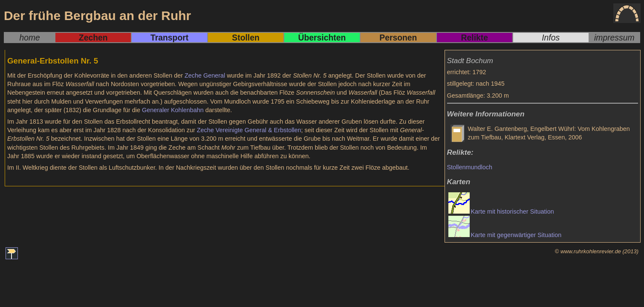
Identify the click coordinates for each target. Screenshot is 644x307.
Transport (169, 38)
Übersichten (322, 38)
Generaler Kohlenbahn (173, 110)
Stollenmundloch (470, 167)
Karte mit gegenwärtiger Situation (516, 235)
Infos (551, 38)
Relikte (475, 38)
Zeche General (205, 75)
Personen (398, 38)
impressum (614, 38)
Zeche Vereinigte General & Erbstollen (249, 130)
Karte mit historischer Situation (513, 211)
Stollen (245, 38)
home (29, 38)
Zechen (93, 38)
